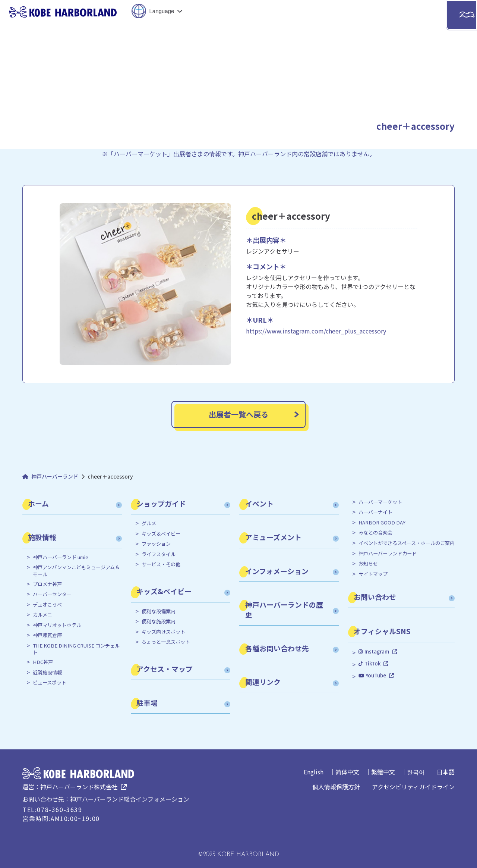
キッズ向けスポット (163, 632)
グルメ (149, 523)
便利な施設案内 (159, 621)
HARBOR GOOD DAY (382, 523)
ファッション (156, 544)
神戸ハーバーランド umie (61, 557)
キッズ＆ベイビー (161, 534)
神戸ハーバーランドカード (388, 554)
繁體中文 (383, 772)
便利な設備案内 (159, 611)
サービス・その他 (161, 564)
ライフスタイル (159, 554)
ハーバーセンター (52, 594)
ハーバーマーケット (380, 502)
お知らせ (368, 564)
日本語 (446, 772)
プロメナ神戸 (47, 584)
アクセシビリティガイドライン (413, 787)
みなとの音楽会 (375, 533)
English (314, 772)
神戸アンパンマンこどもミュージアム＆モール (76, 571)
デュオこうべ (47, 605)
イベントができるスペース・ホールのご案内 (407, 543)
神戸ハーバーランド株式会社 (79, 787)
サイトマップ (373, 574)
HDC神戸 (43, 662)
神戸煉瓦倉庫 (47, 635)
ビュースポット (50, 683)
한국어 (416, 772)
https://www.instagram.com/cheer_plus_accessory (316, 331)
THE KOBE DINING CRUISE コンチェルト (76, 649)
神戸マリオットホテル (57, 625)
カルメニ (42, 615)
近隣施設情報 (47, 673)
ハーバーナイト (375, 512)
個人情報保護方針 (336, 787)
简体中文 (347, 772)
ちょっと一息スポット (166, 642)
